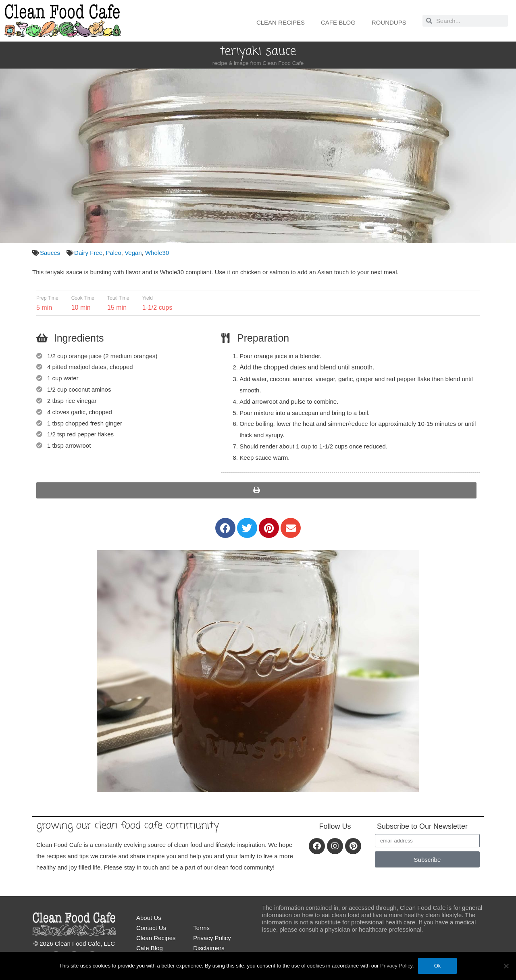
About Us (149, 918)
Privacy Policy (212, 938)
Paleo (113, 253)
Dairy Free (88, 253)
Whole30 (157, 253)
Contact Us (151, 928)
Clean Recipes (281, 22)
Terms (201, 928)
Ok (438, 966)
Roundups (389, 22)
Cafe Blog (338, 22)
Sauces (50, 253)
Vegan (133, 253)
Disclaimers (209, 948)
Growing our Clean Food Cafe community (128, 826)
